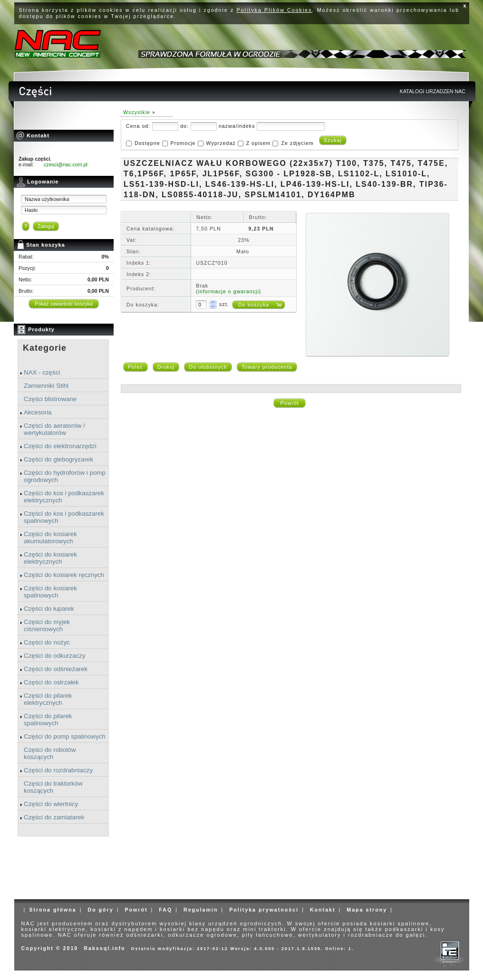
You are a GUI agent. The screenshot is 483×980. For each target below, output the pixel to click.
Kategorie (45, 348)
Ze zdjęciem (297, 143)
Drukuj (166, 367)
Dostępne (147, 143)
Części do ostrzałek (51, 682)
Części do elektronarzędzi (60, 446)
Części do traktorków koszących (53, 787)
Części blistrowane (50, 399)
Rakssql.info (104, 948)
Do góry (100, 910)
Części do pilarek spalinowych (48, 720)
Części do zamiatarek (54, 817)
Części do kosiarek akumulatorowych (50, 538)
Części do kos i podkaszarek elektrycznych (64, 497)
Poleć (135, 367)
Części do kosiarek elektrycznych (50, 558)
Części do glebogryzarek (58, 459)
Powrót (289, 403)
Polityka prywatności (264, 910)
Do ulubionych (208, 367)
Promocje (183, 143)
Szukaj (333, 140)
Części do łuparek (49, 609)
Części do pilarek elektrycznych (48, 699)
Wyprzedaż (221, 143)
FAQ (165, 910)
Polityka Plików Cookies (275, 10)
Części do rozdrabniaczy (58, 770)
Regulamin (201, 910)
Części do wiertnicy (51, 804)
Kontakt (323, 910)
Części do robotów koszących (50, 753)
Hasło (31, 210)
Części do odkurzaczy (55, 656)
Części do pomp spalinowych (65, 736)
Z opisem (259, 143)
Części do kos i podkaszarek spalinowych (64, 517)
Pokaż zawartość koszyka (64, 304)
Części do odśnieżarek (56, 669)
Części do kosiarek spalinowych (50, 592)
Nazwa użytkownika (47, 199)
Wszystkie (137, 112)
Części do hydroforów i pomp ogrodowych (65, 476)
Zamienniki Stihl (46, 386)
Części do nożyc (47, 642)
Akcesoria (38, 412)
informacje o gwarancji (229, 291)
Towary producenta (267, 367)
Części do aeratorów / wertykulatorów (54, 429)
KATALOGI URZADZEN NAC (433, 91)
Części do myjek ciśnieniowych (47, 625)
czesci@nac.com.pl (66, 164)
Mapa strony (367, 910)
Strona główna (53, 910)
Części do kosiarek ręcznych (64, 575)
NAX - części (42, 372)
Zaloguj (46, 226)
